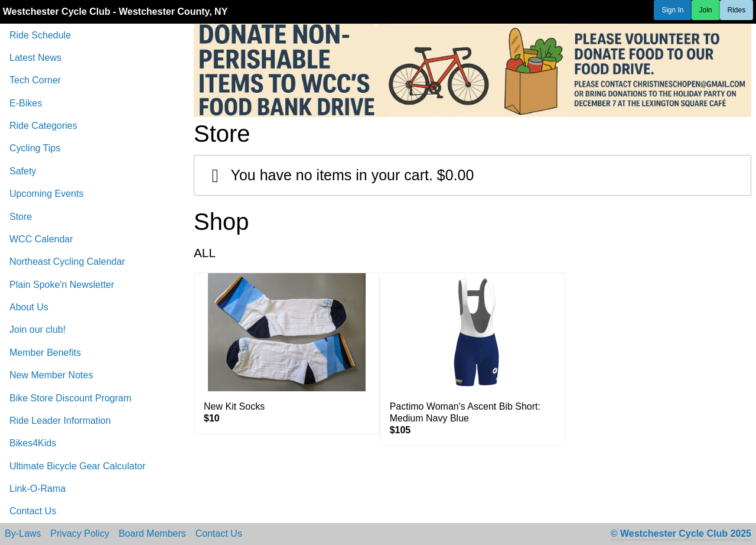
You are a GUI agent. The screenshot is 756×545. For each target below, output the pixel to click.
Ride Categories (43, 126)
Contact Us (33, 511)
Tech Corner (35, 80)
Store (21, 217)
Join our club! (38, 330)
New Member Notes (51, 375)
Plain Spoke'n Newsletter (62, 285)
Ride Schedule (40, 35)
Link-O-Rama (38, 489)
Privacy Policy (80, 534)
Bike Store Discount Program (70, 398)
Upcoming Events (46, 194)
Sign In (672, 10)
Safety (23, 171)
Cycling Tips (35, 148)
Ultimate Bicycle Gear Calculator (77, 466)
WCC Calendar (41, 239)
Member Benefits (45, 353)
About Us (29, 307)
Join (706, 10)
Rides (737, 10)
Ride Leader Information (60, 421)
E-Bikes (26, 103)
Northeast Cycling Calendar (67, 262)
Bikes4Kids (33, 443)
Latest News (35, 58)
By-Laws (23, 534)
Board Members (152, 534)
